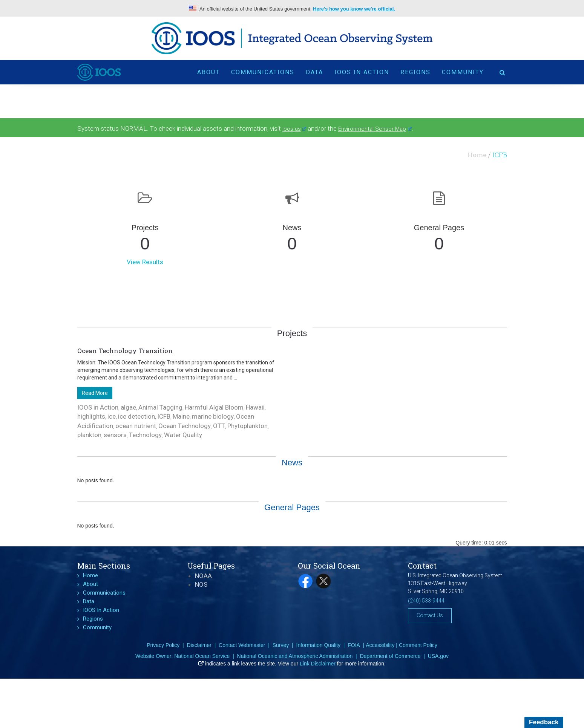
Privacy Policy (163, 645)
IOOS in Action (98, 407)
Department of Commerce (390, 656)
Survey (281, 645)
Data (314, 72)
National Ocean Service (202, 656)
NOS (201, 584)
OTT (219, 426)
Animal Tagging (160, 407)
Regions (415, 72)
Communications (263, 72)
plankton (89, 435)
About (208, 72)
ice (112, 416)
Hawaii (255, 407)
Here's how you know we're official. (354, 9)
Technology (145, 435)
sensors (115, 435)
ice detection (136, 416)
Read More (95, 393)
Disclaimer (199, 645)
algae (128, 407)
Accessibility (380, 645)
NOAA (203, 576)
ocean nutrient (136, 426)
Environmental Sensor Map (375, 129)
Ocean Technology (185, 426)
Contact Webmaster (242, 645)
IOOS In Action (362, 72)
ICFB (164, 416)
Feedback (544, 722)
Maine (181, 416)
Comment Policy (418, 645)
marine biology (213, 416)
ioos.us (294, 129)
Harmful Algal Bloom (214, 407)
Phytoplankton (248, 426)
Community (463, 72)
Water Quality (183, 435)
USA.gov (438, 656)
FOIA (354, 645)
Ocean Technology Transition (125, 351)
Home (477, 155)
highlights (91, 416)
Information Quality (319, 645)
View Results (145, 262)
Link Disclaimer (318, 664)
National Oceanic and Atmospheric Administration (295, 656)
